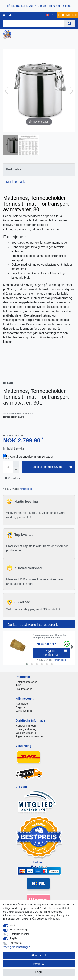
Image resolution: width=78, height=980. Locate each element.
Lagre (39, 972)
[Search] (70, 23)
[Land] (48, 15)
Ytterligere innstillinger (16, 947)
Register (21, 707)
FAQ (19, 685)
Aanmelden (23, 704)
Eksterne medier (20, 934)
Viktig (13, 925)
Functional (16, 943)
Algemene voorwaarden (30, 736)
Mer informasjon (17, 182)
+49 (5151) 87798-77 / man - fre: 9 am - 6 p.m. (39, 6)
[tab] (39, 170)
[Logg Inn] (4, 15)
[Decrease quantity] (16, 470)
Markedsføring (18, 930)
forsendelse (26, 489)
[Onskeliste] (54, 15)
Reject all (39, 964)
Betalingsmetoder (26, 682)
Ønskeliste (12, 478)
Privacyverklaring (26, 729)
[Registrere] (11, 15)
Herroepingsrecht (26, 726)
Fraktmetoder (24, 689)
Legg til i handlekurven (52, 467)
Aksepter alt (39, 955)
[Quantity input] (8, 467)
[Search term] (34, 23)
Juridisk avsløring (26, 733)
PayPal (14, 938)
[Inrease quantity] (16, 464)
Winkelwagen (24, 711)
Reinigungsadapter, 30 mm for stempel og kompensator (49, 636)
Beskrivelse (14, 169)
